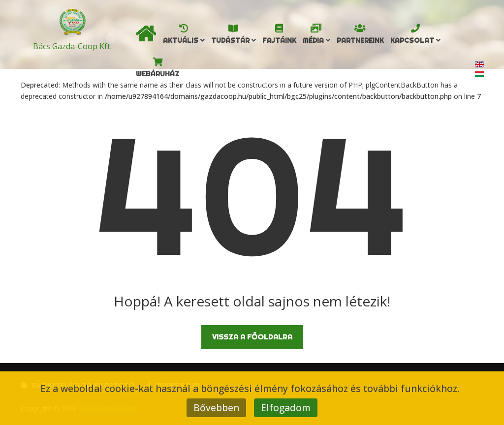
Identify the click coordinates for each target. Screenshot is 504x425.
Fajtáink (279, 40)
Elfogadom (286, 408)
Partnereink (360, 40)
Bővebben (216, 408)
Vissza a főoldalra (252, 337)
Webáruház (157, 74)
